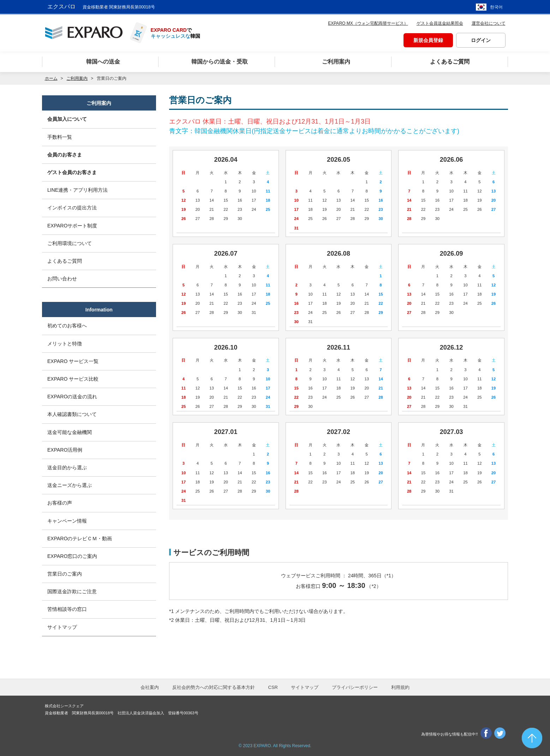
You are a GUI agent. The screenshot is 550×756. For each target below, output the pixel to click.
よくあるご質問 (65, 261)
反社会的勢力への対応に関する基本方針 (214, 687)
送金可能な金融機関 (70, 432)
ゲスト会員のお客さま (72, 172)
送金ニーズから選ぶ (70, 485)
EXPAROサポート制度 (72, 226)
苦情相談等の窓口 (67, 609)
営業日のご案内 (65, 574)
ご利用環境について (70, 243)
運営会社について (489, 23)
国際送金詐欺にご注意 (72, 591)
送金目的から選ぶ (67, 468)
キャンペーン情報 (67, 521)
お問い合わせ (62, 279)
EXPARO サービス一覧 (73, 361)
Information (99, 310)
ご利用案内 (77, 78)
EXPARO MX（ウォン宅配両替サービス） (368, 23)
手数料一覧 (60, 137)
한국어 (496, 7)
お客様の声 (60, 503)
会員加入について (67, 119)
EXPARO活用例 (65, 450)
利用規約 (400, 687)
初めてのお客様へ (67, 326)
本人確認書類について (72, 414)
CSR (273, 687)
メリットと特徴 (65, 344)
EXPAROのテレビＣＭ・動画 (80, 538)
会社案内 (150, 687)
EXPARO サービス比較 (73, 379)
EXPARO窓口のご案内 (72, 556)
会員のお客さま (65, 155)
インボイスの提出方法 (72, 208)
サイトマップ (62, 627)
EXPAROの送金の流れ (72, 397)
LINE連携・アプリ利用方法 (77, 190)
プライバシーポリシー (355, 687)
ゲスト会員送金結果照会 (440, 23)
